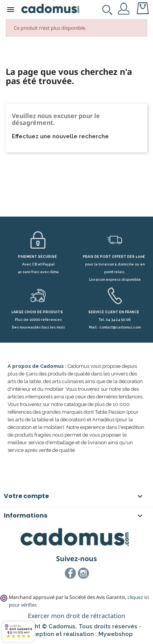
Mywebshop (116, 634)
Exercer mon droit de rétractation (76, 616)
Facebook (71, 573)
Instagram (84, 573)
